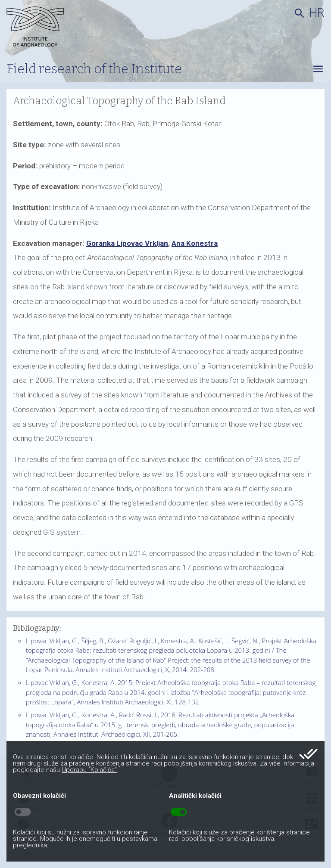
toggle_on (179, 812)
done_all (308, 754)
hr (317, 13)
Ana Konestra (195, 243)
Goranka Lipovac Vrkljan (127, 243)
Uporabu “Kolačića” (89, 770)
